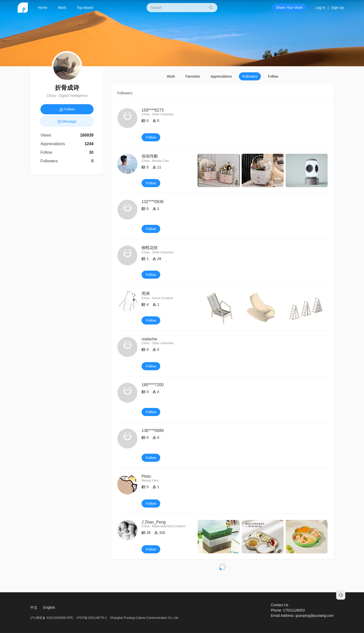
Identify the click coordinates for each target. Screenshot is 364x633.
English (49, 607)
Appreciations (221, 76)
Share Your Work (289, 8)
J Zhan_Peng (154, 522)
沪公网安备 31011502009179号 (52, 618)
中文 (34, 607)
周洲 (146, 293)
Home (43, 8)
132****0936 (153, 202)
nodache (149, 339)
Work (62, 8)
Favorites (193, 76)
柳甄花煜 (150, 248)
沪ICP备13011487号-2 (92, 618)
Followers (250, 76)
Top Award (85, 8)
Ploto (146, 476)
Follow (273, 76)
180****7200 (153, 385)
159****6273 (153, 110)
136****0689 (153, 431)
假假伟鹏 (150, 156)
